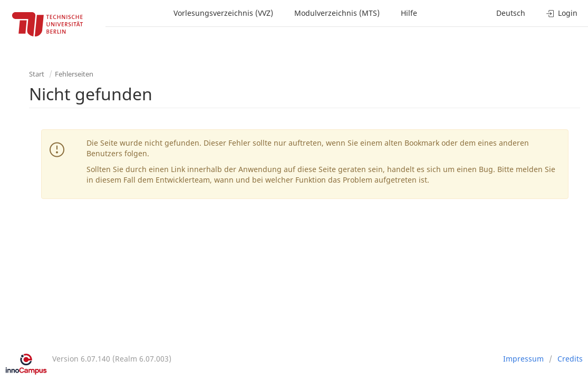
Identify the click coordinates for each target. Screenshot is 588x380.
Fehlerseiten (74, 74)
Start (37, 74)
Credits (570, 359)
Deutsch (511, 13)
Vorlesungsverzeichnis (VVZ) (223, 13)
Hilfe (409, 13)
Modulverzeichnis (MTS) (337, 13)
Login (562, 13)
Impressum (523, 359)
